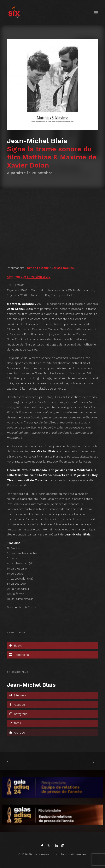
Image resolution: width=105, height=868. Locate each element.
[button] (96, 12)
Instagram (18, 714)
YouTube (17, 733)
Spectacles (19, 655)
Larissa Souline (63, 268)
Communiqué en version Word (29, 277)
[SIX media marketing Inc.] (14, 12)
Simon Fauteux (38, 268)
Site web (17, 695)
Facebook (18, 705)
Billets (15, 646)
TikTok (15, 723)
